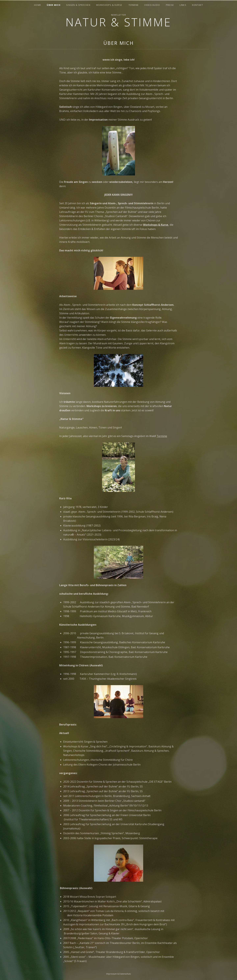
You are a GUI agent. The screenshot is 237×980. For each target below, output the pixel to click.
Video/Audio (152, 5)
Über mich (54, 5)
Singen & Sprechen (78, 5)
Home (38, 5)
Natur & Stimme (118, 22)
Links (183, 5)
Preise (170, 5)
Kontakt (197, 5)
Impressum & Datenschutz (119, 974)
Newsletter (119, 15)
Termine (134, 5)
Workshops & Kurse (109, 5)
